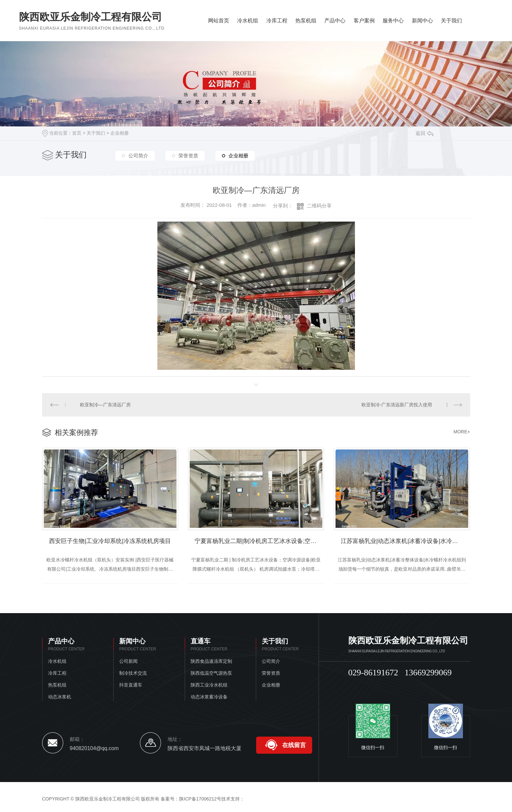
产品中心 (335, 21)
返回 (424, 133)
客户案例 (364, 21)
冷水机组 (248, 21)
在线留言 (294, 745)
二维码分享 (319, 206)
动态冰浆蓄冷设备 (209, 697)
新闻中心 (422, 21)
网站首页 (219, 21)
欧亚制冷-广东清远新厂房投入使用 (397, 405)
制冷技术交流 (133, 673)
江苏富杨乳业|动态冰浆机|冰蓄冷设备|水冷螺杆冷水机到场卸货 (405, 541)
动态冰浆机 (60, 697)
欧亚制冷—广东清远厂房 (105, 405)
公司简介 (138, 156)
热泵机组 (306, 21)
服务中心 (393, 21)
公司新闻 (128, 661)
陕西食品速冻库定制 (211, 661)
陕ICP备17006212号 (200, 799)
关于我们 (451, 21)
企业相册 (120, 133)
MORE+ (462, 432)
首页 (77, 133)
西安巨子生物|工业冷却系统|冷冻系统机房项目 (110, 541)
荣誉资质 (188, 156)
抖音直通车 (131, 685)
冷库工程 (277, 21)
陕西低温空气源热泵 (211, 673)
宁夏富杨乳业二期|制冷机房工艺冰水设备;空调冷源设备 (259, 541)
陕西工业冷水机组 (209, 685)
